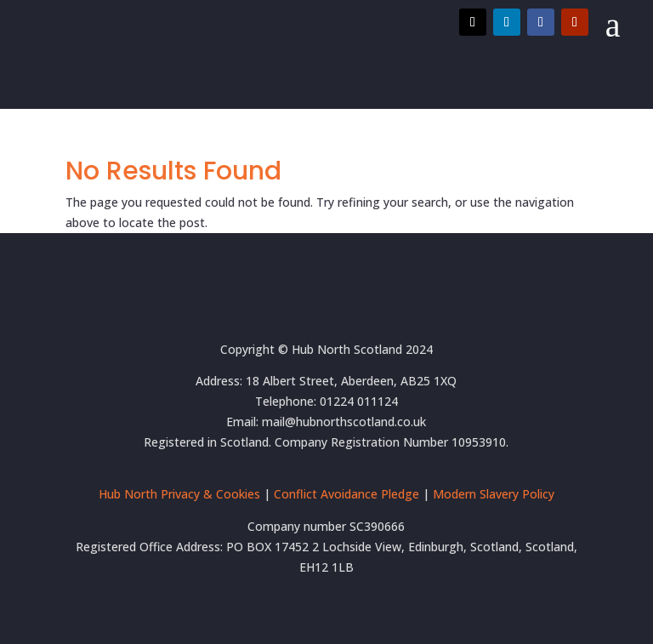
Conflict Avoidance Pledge (346, 494)
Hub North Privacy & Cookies (179, 494)
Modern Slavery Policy (494, 494)
